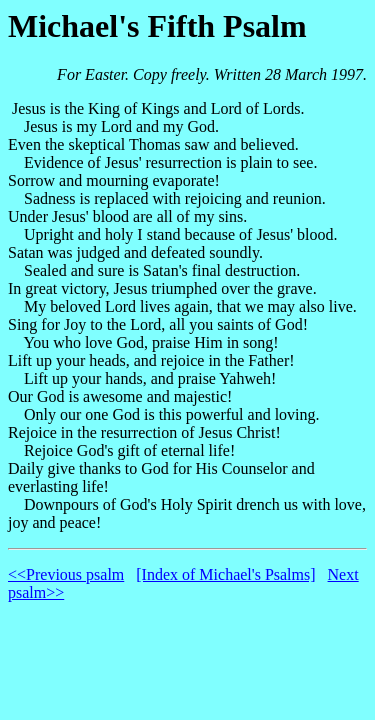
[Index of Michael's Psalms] (225, 574)
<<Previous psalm (66, 574)
